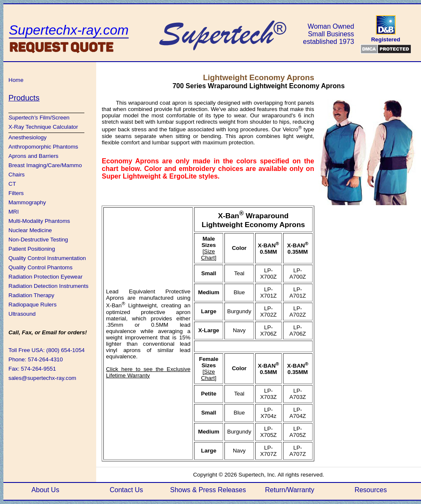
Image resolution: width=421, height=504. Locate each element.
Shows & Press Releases (208, 490)
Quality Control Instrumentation (47, 258)
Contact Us (126, 490)
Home (16, 80)
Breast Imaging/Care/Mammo (45, 165)
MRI (13, 212)
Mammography (27, 202)
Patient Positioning (32, 249)
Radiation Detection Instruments (49, 286)
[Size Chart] (209, 255)
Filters (16, 193)
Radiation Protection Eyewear (46, 277)
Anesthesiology (27, 137)
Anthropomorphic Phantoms (43, 147)
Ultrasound (22, 314)
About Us (46, 490)
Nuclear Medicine (30, 230)
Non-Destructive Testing (38, 240)
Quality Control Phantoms (40, 267)
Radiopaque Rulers (32, 305)
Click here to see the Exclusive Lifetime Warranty (148, 372)
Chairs (17, 175)
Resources (370, 490)
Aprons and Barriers (34, 156)
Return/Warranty (290, 490)
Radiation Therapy (31, 295)
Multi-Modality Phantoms (39, 221)
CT (12, 184)
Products (24, 98)
